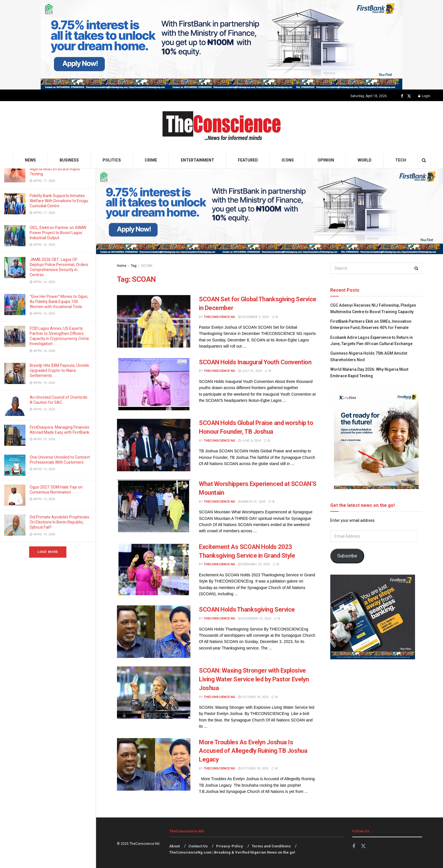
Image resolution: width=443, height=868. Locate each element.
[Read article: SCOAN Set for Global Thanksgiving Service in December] (154, 321)
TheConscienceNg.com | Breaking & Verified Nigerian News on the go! (232, 852)
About (174, 846)
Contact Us (198, 846)
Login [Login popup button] (424, 96)
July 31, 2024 (250, 371)
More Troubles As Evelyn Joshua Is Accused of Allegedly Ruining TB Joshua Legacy (253, 751)
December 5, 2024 (253, 317)
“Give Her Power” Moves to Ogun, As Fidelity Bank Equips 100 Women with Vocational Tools (59, 302)
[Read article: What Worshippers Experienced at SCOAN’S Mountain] (154, 506)
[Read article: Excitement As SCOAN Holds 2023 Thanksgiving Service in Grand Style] (154, 569)
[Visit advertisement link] (221, 45)
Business (69, 160)
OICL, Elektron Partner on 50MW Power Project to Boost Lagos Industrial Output (58, 233)
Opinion (326, 160)
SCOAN (147, 266)
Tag (134, 266)
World (365, 160)
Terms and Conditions (271, 846)
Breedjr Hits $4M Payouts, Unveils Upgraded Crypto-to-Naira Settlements (59, 370)
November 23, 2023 (255, 619)
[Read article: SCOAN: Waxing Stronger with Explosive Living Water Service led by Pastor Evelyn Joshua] (154, 693)
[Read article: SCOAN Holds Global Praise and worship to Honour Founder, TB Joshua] (154, 445)
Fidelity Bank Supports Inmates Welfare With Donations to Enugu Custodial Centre (59, 201)
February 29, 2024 (254, 564)
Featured (248, 160)
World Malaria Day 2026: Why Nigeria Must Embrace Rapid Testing (55, 169)
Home (122, 266)
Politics (112, 160)
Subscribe (347, 556)
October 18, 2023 (253, 697)
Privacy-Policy (230, 846)
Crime (151, 160)
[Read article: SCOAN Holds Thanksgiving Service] (154, 632)
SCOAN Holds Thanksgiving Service (247, 609)
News (30, 160)
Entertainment (197, 160)
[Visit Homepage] (222, 127)
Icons (288, 160)
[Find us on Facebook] (402, 96)
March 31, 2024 (252, 502)
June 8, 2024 (249, 441)
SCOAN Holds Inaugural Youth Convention (255, 362)
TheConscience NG (219, 317)
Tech (401, 160)
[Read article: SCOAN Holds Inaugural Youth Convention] (154, 384)
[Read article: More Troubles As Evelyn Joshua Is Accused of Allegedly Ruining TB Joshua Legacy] (154, 764)
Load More (48, 552)
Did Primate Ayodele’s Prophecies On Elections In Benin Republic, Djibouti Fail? (59, 522)
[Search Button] (424, 160)
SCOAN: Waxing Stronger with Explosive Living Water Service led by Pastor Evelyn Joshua (254, 679)
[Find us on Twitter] (409, 96)
